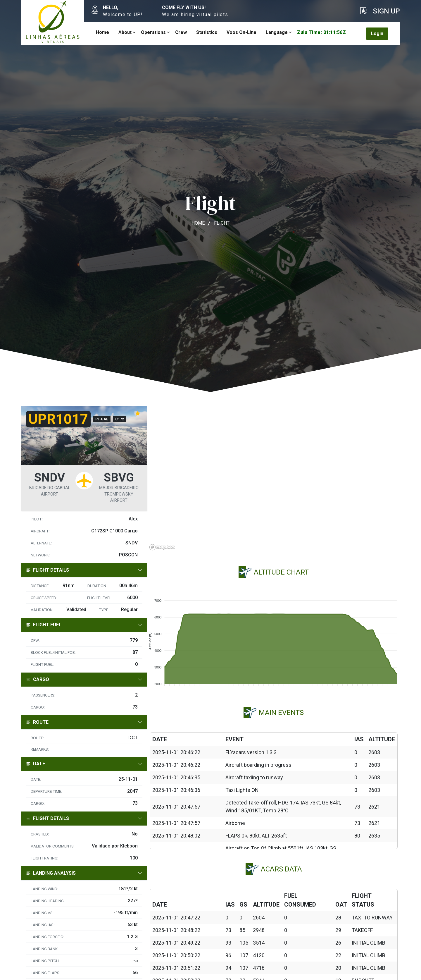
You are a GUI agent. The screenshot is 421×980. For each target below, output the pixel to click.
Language (277, 32)
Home (102, 32)
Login (377, 33)
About (125, 32)
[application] (274, 640)
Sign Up (386, 11)
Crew (181, 32)
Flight (222, 223)
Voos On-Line (241, 32)
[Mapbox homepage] (162, 547)
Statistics (207, 32)
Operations (153, 32)
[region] (274, 479)
